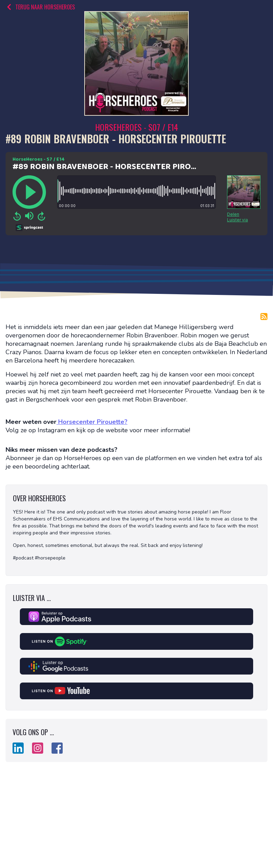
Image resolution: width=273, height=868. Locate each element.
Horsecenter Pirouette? (92, 422)
